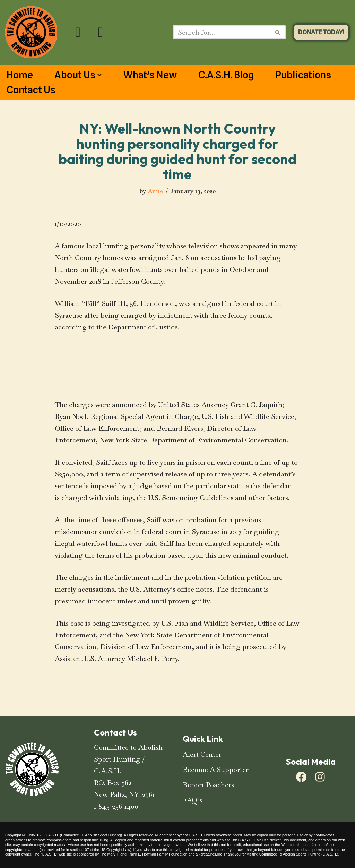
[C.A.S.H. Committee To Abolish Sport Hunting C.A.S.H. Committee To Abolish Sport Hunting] (31, 32)
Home (20, 75)
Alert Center (202, 754)
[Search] (222, 32)
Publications (303, 75)
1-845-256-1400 (116, 806)
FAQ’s (192, 800)
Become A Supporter (216, 770)
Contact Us (31, 90)
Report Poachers (208, 785)
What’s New (150, 75)
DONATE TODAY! (321, 32)
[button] (99, 75)
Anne (155, 191)
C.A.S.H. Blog (226, 75)
